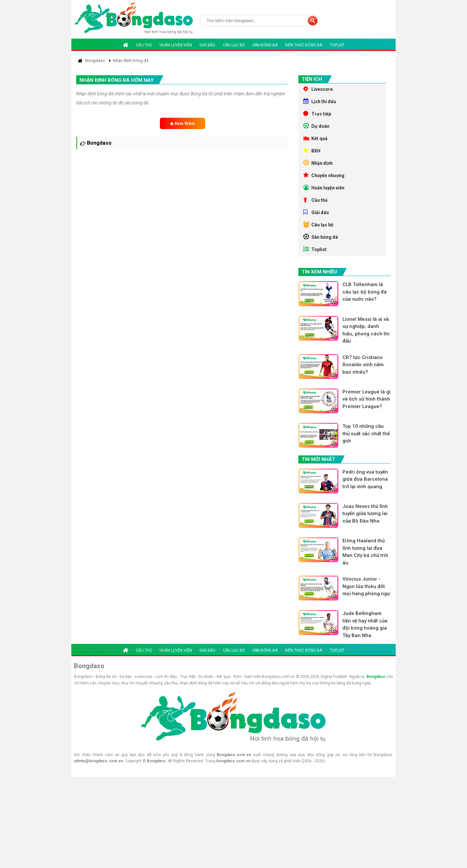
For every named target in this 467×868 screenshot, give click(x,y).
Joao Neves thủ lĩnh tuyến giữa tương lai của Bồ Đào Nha (365, 514)
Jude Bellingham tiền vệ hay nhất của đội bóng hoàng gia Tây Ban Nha (365, 624)
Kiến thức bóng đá (304, 45)
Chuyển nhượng (324, 175)
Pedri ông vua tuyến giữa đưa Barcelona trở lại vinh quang (365, 479)
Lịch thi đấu (320, 101)
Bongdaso (376, 677)
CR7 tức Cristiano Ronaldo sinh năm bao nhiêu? (363, 365)
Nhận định (318, 163)
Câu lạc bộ (234, 45)
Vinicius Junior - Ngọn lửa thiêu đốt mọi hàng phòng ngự (366, 586)
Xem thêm (182, 123)
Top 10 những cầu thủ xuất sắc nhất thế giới (366, 434)
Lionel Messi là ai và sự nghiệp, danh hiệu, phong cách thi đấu (366, 330)
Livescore (318, 89)
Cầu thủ (144, 45)
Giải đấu (207, 45)
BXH (312, 151)
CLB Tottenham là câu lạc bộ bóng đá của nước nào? (365, 292)
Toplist (337, 45)
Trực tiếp (317, 114)
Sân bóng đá (265, 45)
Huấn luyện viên (176, 45)
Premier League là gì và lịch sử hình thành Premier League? (366, 399)
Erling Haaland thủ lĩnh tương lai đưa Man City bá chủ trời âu (365, 552)
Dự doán (316, 126)
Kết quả (315, 138)
